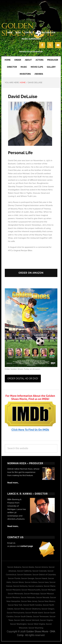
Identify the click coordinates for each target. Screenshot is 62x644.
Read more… (13, 483)
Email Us (11, 543)
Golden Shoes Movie (37, 631)
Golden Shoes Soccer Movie (31, 17)
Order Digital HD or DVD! (23, 379)
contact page (27, 546)
